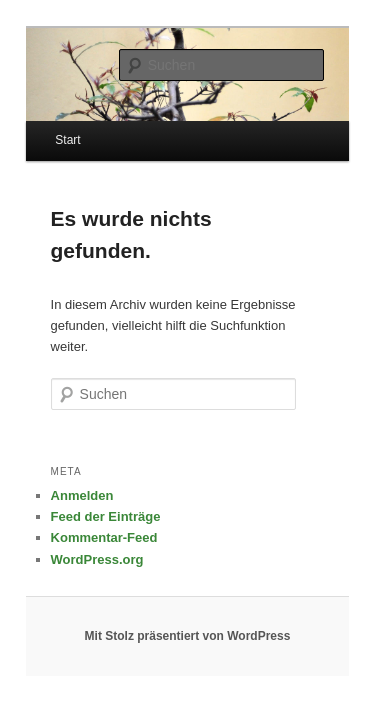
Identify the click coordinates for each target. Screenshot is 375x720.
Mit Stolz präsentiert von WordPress (188, 602)
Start (45, 127)
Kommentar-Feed (82, 503)
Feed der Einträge (84, 482)
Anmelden (60, 461)
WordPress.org (75, 524)
